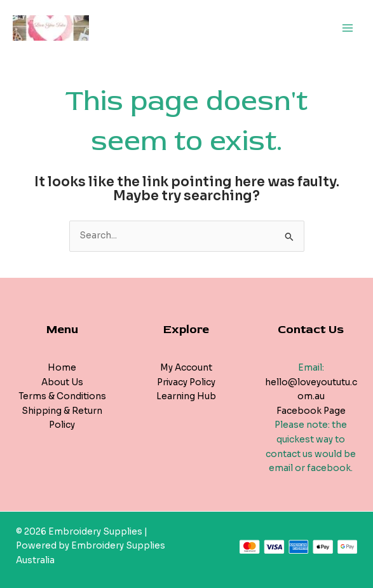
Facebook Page (311, 411)
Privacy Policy (186, 382)
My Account (186, 368)
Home (62, 368)
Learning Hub (186, 396)
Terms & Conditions (62, 396)
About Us (62, 382)
